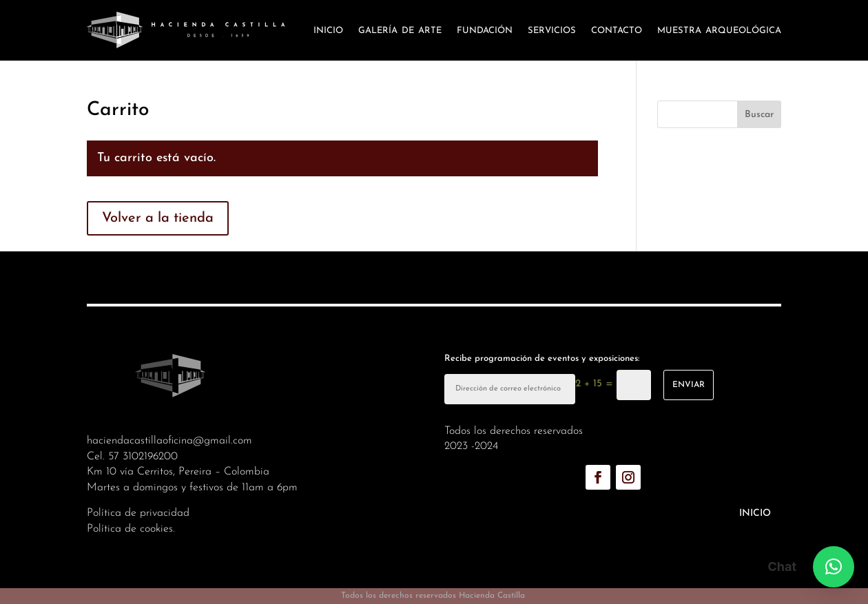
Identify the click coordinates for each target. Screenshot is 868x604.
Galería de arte (400, 30)
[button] (834, 567)
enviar (689, 385)
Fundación (485, 30)
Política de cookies (130, 529)
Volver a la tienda (158, 218)
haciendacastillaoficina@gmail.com (169, 441)
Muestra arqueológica (719, 30)
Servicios (552, 30)
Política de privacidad (138, 513)
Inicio (328, 30)
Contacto (617, 30)
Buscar (759, 115)
